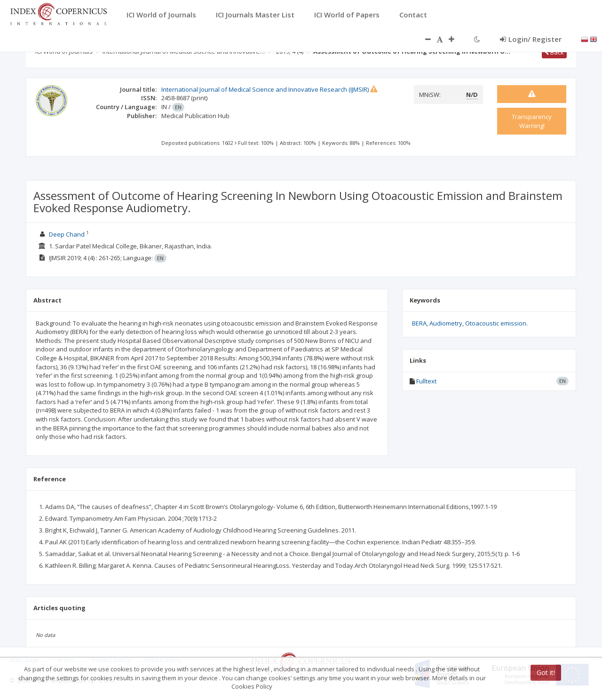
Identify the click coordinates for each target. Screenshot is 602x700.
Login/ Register (531, 39)
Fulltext (426, 381)
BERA (419, 323)
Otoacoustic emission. (496, 323)
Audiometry (446, 323)
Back (554, 52)
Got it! (546, 672)
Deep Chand (67, 234)
